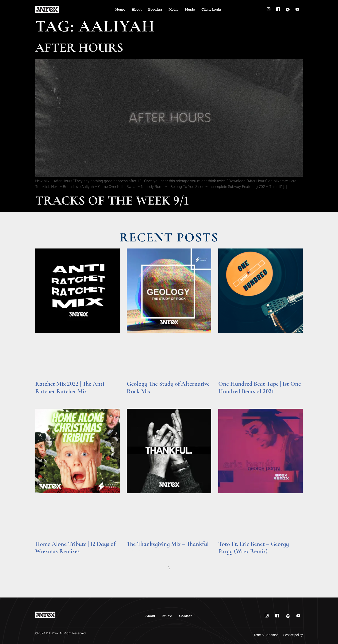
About (137, 10)
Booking (155, 10)
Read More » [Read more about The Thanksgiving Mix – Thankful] (136, 550)
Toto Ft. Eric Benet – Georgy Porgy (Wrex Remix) (254, 547)
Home (120, 10)
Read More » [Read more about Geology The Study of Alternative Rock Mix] (136, 398)
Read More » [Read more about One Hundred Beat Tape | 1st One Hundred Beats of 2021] (227, 398)
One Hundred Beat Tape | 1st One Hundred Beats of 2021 (260, 387)
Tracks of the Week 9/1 (112, 200)
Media (173, 10)
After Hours (79, 48)
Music (190, 10)
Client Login (211, 10)
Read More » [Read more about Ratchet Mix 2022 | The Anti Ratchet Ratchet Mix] (44, 398)
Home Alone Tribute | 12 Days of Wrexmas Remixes (75, 547)
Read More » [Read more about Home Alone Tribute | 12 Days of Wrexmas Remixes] (44, 558)
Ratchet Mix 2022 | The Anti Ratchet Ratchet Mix (70, 387)
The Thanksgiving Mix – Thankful (168, 544)
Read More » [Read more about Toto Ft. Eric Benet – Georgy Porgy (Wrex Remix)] (227, 558)
